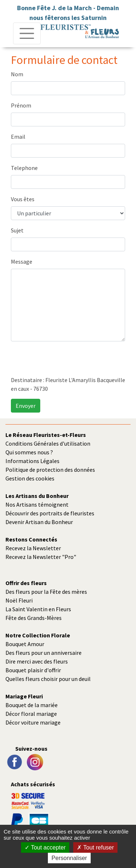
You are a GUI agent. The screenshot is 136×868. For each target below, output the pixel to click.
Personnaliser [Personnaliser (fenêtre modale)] (69, 858)
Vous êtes (23, 199)
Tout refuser (95, 847)
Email (18, 137)
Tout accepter (45, 847)
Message (22, 261)
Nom (17, 74)
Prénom (21, 105)
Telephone (24, 168)
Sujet (17, 230)
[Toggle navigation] (27, 33)
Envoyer (26, 406)
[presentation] (66, 361)
